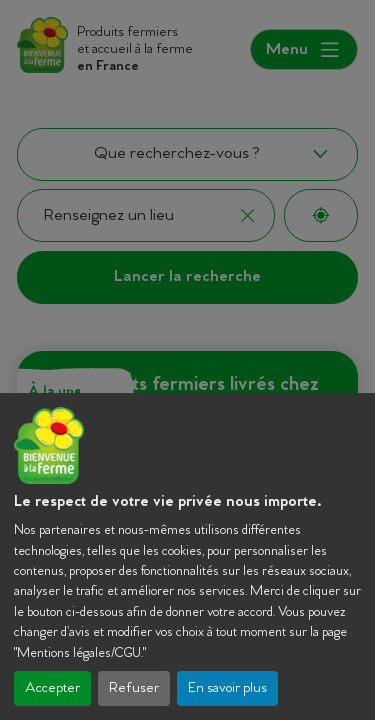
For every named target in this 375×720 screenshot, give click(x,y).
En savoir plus (227, 688)
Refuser (134, 688)
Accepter (52, 688)
